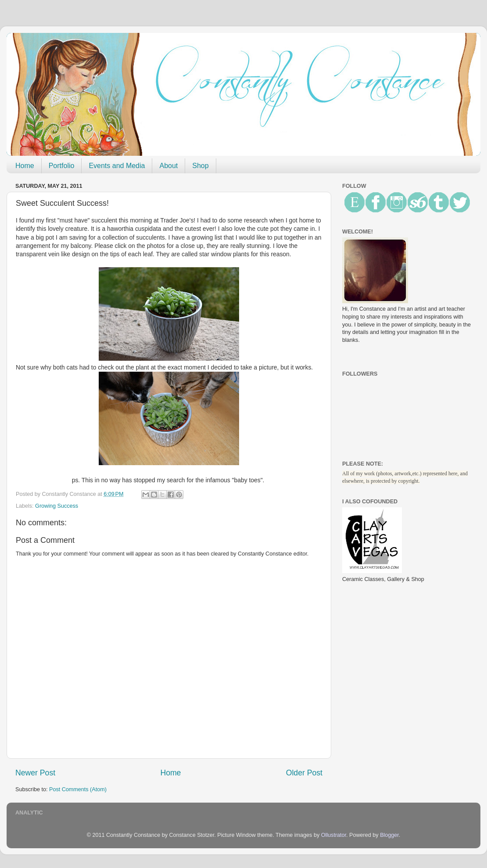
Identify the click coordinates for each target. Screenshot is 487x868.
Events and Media (117, 166)
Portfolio (62, 166)
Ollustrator (334, 835)
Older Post (304, 773)
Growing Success (57, 506)
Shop (200, 166)
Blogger (389, 835)
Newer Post (35, 773)
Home (25, 166)
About (168, 166)
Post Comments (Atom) (78, 789)
